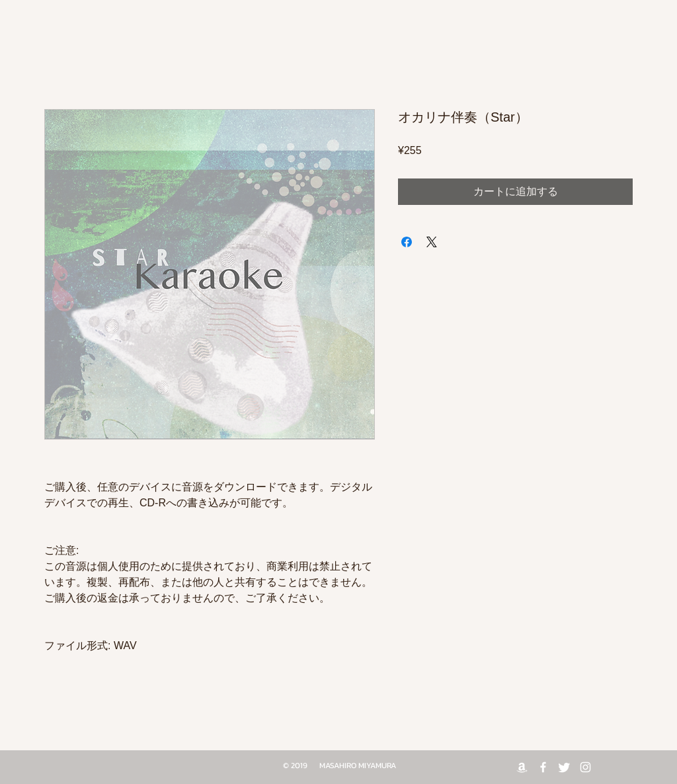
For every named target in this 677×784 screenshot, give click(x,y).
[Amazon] (522, 767)
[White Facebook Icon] (543, 767)
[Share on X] (432, 242)
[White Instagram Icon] (585, 767)
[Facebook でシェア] (407, 242)
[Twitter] (564, 767)
